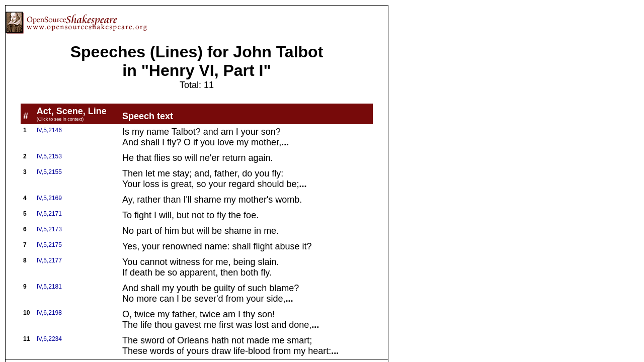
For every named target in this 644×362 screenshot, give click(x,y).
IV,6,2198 (49, 313)
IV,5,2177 (49, 260)
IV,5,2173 (49, 229)
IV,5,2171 (49, 214)
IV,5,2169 (49, 198)
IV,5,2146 (49, 130)
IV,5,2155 (49, 172)
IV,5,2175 (49, 245)
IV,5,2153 (49, 156)
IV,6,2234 (49, 339)
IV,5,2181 (49, 287)
